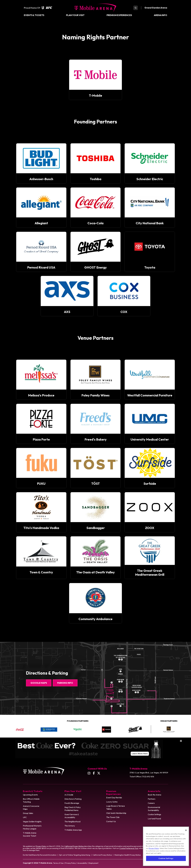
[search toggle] (136, 8)
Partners (152, 799)
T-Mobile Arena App (73, 830)
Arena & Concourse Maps (31, 808)
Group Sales (28, 813)
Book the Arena (154, 795)
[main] (95, 325)
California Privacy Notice (74, 846)
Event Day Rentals (114, 798)
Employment (94, 863)
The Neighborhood (72, 822)
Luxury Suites (112, 802)
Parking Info (65, 683)
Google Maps (39, 683)
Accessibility (82, 863)
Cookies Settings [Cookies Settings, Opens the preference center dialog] (166, 859)
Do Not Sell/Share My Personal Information (40, 855)
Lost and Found (154, 819)
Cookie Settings (154, 814)
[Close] (186, 831)
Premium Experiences (119, 15)
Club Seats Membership (116, 813)
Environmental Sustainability (154, 809)
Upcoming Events (30, 795)
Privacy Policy (41, 846)
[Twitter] (99, 773)
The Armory (70, 826)
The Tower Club (113, 817)
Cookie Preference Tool (129, 848)
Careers (151, 803)
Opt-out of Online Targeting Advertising (75, 855)
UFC (25, 817)
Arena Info (160, 15)
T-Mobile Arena (95, 8)
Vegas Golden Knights (32, 822)
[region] (166, 847)
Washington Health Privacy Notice (127, 855)
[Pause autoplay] (181, 741)
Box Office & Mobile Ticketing (31, 800)
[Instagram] (89, 773)
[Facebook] (94, 773)
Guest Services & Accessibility (72, 816)
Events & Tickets (34, 15)
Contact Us (111, 821)
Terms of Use (58, 863)
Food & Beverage (72, 803)
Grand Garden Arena (156, 8)
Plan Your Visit (75, 15)
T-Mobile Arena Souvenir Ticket (30, 834)
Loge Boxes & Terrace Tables (115, 807)
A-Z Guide (69, 795)
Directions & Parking (73, 799)
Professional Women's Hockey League (32, 827)
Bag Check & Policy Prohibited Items (73, 809)
